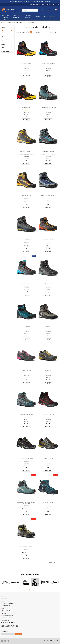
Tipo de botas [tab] (5, 51)
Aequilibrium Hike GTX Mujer (26, 283)
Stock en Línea (5, 620)
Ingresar (49, 4)
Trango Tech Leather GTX (26, 151)
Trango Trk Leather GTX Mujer (48, 195)
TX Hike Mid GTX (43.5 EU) (26, 546)
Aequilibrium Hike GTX (48, 239)
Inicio (3, 22)
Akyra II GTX (48, 371)
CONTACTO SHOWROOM (46, 10)
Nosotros (4, 599)
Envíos (4, 608)
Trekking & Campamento (14, 22)
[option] (26, 73)
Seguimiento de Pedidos (7, 615)
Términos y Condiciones (7, 618)
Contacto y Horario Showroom (9, 603)
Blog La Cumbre (6, 601)
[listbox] (26, 73)
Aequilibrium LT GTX (26, 64)
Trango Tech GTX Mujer (48, 151)
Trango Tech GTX (26, 195)
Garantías (4, 613)
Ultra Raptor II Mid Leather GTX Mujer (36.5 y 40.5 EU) (26, 503)
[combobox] (30, 10)
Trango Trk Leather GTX (26, 239)
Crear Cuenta (56, 4)
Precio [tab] (3, 27)
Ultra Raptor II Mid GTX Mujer (26, 415)
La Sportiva (7, 40)
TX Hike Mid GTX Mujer (48, 502)
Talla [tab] (3, 44)
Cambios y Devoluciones (8, 611)
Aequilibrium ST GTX (26, 108)
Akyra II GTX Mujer (26, 371)
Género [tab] (3, 48)
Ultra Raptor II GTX (48, 458)
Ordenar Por (18, 32)
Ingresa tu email (4, 631)
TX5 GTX (48, 327)
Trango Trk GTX (26, 327)
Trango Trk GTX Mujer (48, 283)
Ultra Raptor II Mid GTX (48, 415)
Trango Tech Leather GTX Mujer (48, 108)
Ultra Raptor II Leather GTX (26, 458)
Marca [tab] (3, 37)
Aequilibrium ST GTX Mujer (48, 64)
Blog (44, 4)
